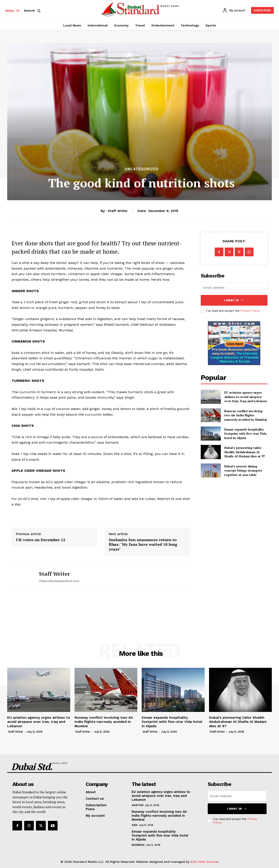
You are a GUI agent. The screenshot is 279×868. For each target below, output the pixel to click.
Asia (134, 825)
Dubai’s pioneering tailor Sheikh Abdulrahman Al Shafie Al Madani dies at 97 (245, 452)
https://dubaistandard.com (59, 581)
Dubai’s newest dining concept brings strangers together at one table (243, 470)
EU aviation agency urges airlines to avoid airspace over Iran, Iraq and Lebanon (246, 397)
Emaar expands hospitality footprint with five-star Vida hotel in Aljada (245, 434)
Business (138, 845)
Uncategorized (142, 169)
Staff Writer (118, 211)
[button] (33, 10)
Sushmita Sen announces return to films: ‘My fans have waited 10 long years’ (143, 545)
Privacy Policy (250, 311)
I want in (234, 300)
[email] (234, 288)
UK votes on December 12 (41, 540)
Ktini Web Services (205, 862)
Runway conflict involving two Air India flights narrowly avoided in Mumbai (246, 415)
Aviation (137, 805)
